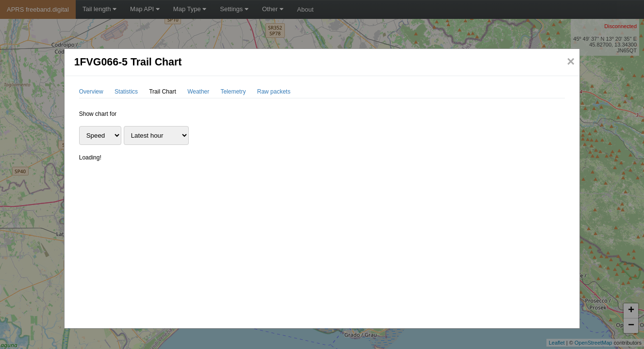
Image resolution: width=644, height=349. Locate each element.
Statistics (126, 92)
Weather (198, 92)
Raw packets (274, 92)
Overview (91, 92)
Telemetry (233, 92)
